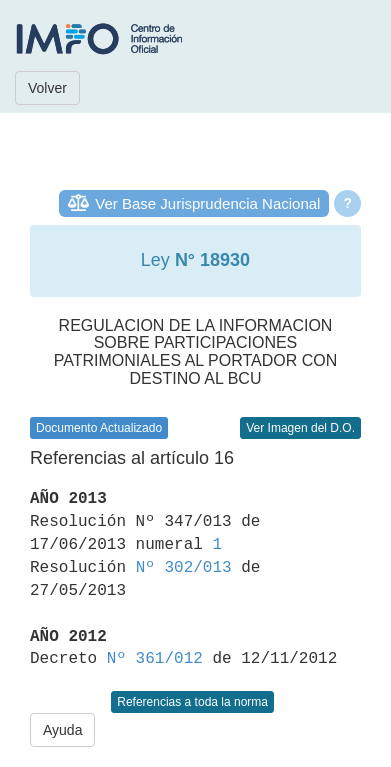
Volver (47, 88)
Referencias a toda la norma (192, 702)
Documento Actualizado (99, 428)
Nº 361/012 (155, 659)
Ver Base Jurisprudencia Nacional (207, 203)
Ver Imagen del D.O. (300, 428)
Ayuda (62, 730)
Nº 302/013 (184, 568)
